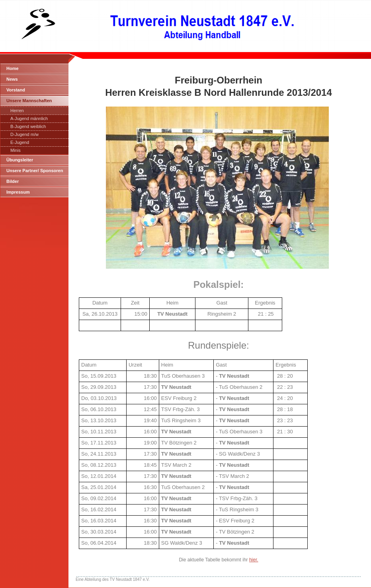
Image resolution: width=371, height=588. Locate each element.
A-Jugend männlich (29, 118)
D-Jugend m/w (24, 134)
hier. (254, 560)
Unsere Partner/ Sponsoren (35, 171)
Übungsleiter (20, 160)
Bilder (13, 181)
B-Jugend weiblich (28, 126)
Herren (17, 111)
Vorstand (16, 90)
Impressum (18, 192)
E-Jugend (20, 142)
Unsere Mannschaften (29, 101)
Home (13, 68)
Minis (16, 150)
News (12, 79)
